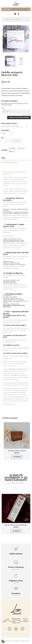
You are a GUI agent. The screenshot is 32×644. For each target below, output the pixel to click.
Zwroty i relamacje (24, 621)
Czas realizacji (13, 621)
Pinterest (13, 151)
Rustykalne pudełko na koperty (17, 451)
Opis (3, 158)
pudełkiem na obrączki (9, 364)
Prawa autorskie (17, 620)
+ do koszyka (16, 141)
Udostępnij (13, 148)
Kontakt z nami (16, 623)
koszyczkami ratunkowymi (10, 366)
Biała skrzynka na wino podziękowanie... (16, 525)
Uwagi (3, 108)
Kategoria (7, 9)
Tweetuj (22, 148)
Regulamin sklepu (16, 619)
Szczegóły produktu (10, 162)
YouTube (16, 629)
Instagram (22, 629)
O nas (8, 619)
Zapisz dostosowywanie (19, 117)
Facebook (10, 629)
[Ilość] (3, 141)
